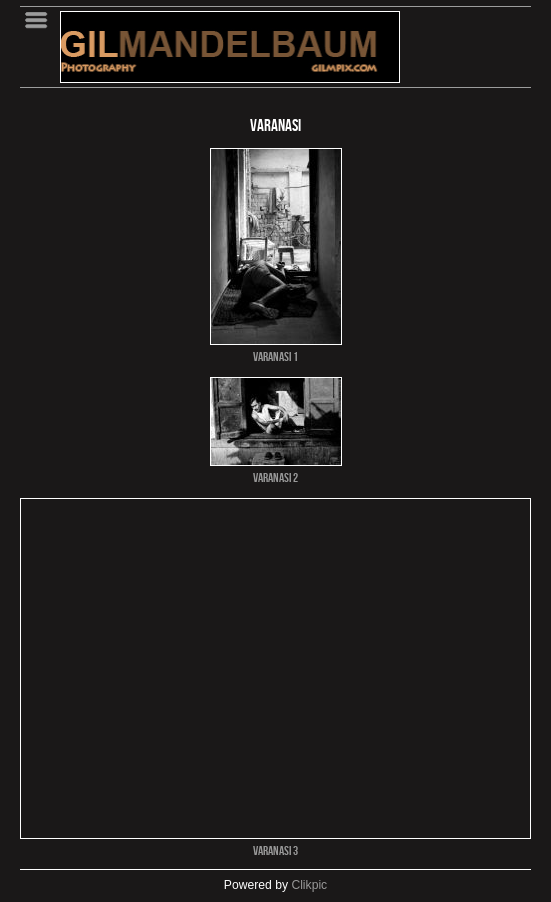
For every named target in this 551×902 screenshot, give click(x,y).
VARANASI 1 (275, 356)
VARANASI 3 (275, 850)
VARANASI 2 (275, 477)
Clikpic (309, 885)
